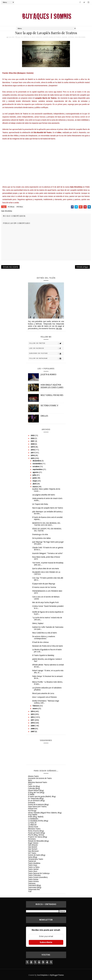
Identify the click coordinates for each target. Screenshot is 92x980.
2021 (33, 441)
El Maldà (31, 794)
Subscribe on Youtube (47, 354)
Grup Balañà (33, 815)
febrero (36, 706)
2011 (33, 720)
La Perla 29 (32, 823)
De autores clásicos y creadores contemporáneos (44, 637)
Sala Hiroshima (80, 37)
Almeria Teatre (33, 776)
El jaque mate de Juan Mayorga (44, 584)
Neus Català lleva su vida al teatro (45, 633)
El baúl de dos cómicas (40, 642)
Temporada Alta (34, 889)
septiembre (38, 469)
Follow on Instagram (47, 359)
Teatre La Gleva (34, 867)
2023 (33, 435)
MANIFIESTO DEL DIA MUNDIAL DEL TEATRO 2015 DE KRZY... (46, 524)
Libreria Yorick (33, 827)
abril (35, 484)
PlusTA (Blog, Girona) (36, 835)
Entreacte (32, 803)
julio (35, 475)
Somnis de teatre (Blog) (37, 855)
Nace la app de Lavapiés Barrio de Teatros (48, 508)
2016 (33, 455)
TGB (30, 891)
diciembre (37, 461)
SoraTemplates (42, 975)
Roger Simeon (33, 843)
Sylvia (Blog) (33, 857)
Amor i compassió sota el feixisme (44, 697)
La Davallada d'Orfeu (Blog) (38, 821)
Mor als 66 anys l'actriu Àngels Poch (45, 602)
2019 (33, 447)
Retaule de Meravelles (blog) (38, 841)
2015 (33, 458)
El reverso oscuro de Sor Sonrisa (44, 587)
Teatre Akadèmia (34, 863)
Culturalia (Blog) (34, 788)
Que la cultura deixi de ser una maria (46, 568)
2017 (33, 453)
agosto (36, 472)
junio (35, 478)
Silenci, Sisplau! (38, 623)
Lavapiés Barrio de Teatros (52, 37)
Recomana (32, 839)
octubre (36, 466)
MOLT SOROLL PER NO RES (52, 395)
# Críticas (11, 207)
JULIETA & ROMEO (48, 375)
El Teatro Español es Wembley (43, 655)
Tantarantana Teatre (36, 859)
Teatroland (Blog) (34, 885)
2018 (33, 450)
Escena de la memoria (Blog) (38, 804)
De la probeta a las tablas (41, 538)
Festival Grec (33, 809)
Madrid (65, 37)
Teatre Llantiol (33, 869)
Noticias (71, 37)
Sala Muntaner (33, 851)
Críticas (26, 37)
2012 (33, 717)
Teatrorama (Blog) (35, 887)
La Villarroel (32, 825)
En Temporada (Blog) (36, 798)
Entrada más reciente (10, 267)
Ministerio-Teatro (34, 829)
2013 (33, 714)
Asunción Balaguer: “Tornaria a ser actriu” (47, 553)
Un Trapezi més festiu (40, 504)
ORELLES (44, 416)
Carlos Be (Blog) (34, 786)
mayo (35, 481)
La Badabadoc (33, 819)
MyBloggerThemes (57, 975)
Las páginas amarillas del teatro (44, 495)
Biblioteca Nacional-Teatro (38, 782)
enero (35, 709)
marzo (35, 487)
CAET (30, 784)
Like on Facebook (47, 348)
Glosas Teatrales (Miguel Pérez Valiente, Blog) (45, 813)
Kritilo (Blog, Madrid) (36, 817)
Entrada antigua (82, 267)
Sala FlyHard (33, 849)
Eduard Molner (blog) (36, 790)
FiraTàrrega (32, 811)
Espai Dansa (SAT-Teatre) (37, 807)
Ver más (59, 329)
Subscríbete (46, 942)
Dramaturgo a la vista (40, 534)
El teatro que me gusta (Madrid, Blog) (42, 796)
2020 (33, 444)
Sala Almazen (33, 845)
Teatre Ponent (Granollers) (38, 877)
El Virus (32, 37)
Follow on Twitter (47, 343)
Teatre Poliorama (34, 875)
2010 (33, 723)
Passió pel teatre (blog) (36, 833)
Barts (30, 780)
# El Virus (20, 207)
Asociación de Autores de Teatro (40, 778)
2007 (33, 731)
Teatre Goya (33, 865)
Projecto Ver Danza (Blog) (38, 837)
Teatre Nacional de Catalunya (39, 873)
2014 (33, 711)
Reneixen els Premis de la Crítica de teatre (47, 646)
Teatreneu (32, 883)
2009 (33, 726)
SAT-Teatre (32, 853)
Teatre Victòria (33, 881)
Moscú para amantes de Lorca (43, 693)
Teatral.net (32, 861)
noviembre (37, 464)
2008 (33, 729)
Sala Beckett (33, 847)
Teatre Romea (33, 879)
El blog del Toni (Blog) (36, 792)
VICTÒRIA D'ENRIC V (49, 406)
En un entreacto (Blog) (36, 801)
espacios (39, 37)
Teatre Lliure (33, 871)
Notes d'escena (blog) (36, 831)
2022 (33, 438)
